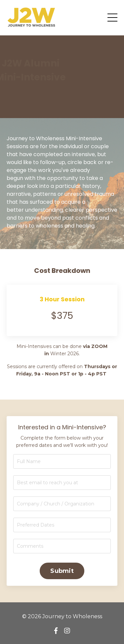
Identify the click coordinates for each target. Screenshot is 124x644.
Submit (62, 571)
